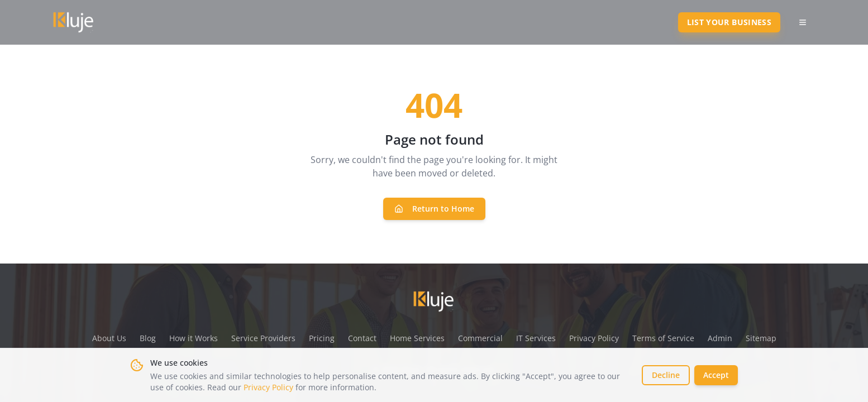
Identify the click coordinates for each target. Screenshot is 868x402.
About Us (109, 338)
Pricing (322, 338)
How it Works (194, 338)
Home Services (417, 338)
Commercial (480, 338)
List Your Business (729, 22)
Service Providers (263, 338)
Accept (716, 375)
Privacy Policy (268, 387)
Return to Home (434, 209)
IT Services (536, 338)
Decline (666, 375)
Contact (362, 338)
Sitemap (761, 338)
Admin (720, 338)
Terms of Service (663, 338)
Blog (148, 338)
